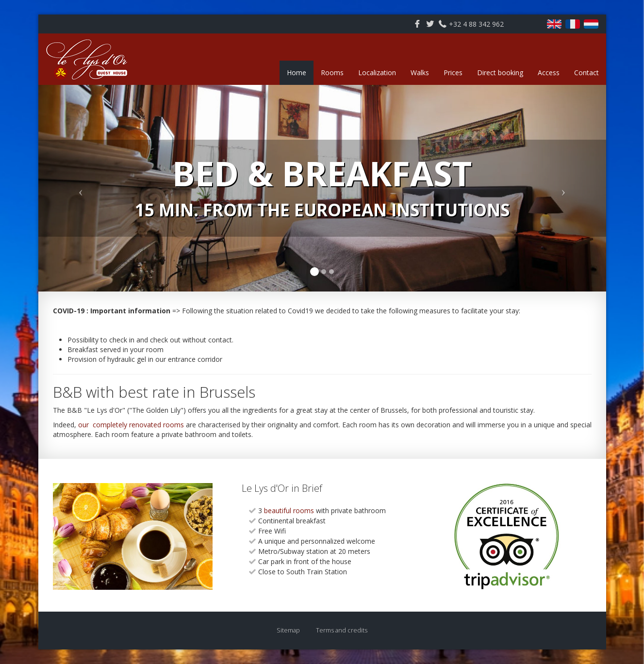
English (554, 24)
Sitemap (288, 630)
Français (573, 24)
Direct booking (500, 73)
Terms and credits (342, 630)
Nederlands (591, 24)
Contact (586, 73)
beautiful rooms (288, 510)
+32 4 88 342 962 (476, 24)
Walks (420, 73)
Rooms (332, 73)
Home (297, 73)
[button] (81, 188)
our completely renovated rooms (131, 425)
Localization (377, 73)
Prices (453, 73)
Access (549, 73)
